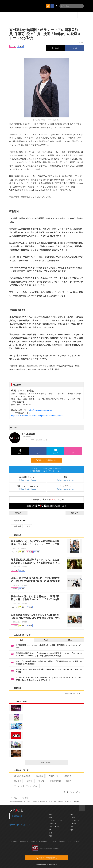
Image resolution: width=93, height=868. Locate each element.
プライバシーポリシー (75, 841)
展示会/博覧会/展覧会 (21, 776)
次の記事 (77, 513)
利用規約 (62, 841)
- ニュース (73, 818)
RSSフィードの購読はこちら (48, 460)
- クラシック (52, 824)
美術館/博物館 (54, 781)
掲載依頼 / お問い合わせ (39, 841)
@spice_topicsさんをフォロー (21, 825)
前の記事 (16, 513)
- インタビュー (74, 821)
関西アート (69, 781)
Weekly (46, 640)
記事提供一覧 (24, 841)
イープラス (14, 798)
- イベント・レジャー (55, 821)
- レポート (73, 824)
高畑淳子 (67, 776)
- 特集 (71, 830)
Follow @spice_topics (28, 480)
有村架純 (17, 526)
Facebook (17, 816)
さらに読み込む (53, 762)
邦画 (27, 526)
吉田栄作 (17, 781)
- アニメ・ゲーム (54, 827)
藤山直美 (39, 776)
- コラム (72, 827)
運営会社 (14, 841)
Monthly (71, 640)
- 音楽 (50, 815)
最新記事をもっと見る (74, 693)
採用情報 (53, 841)
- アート (51, 830)
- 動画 (71, 815)
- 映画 (50, 836)
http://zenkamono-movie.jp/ (40, 410)
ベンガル (40, 781)
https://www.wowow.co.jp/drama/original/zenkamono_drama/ (37, 416)
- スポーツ (52, 833)
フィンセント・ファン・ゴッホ (25, 786)
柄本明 (28, 781)
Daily (22, 640)
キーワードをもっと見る (73, 792)
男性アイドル (53, 776)
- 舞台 (50, 818)
